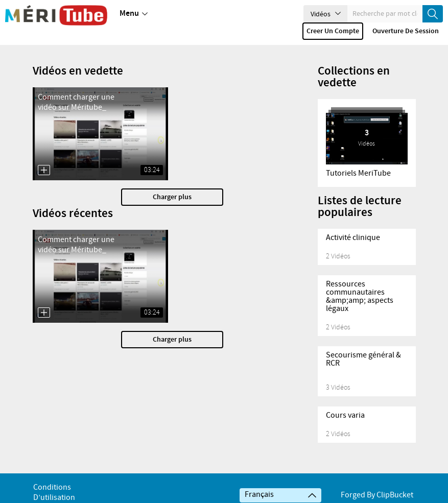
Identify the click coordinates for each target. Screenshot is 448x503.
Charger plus (172, 197)
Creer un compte (333, 31)
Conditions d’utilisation (54, 493)
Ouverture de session (406, 31)
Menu (134, 14)
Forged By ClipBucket (377, 495)
